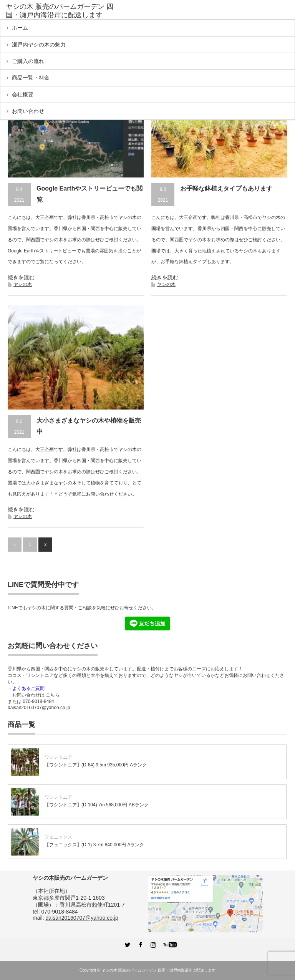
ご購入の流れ (28, 61)
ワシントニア (58, 757)
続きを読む (21, 277)
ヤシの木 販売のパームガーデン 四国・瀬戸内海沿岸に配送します (159, 970)
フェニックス (58, 837)
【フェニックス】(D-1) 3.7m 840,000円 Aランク (94, 845)
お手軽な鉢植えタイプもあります (226, 188)
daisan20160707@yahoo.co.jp (39, 708)
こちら (53, 695)
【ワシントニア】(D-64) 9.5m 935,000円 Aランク (96, 765)
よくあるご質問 (28, 688)
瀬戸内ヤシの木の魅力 (39, 45)
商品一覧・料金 (31, 78)
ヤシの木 (23, 284)
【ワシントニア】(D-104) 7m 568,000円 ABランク (97, 805)
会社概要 (23, 95)
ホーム (20, 28)
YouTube (166, 944)
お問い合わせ (28, 111)
